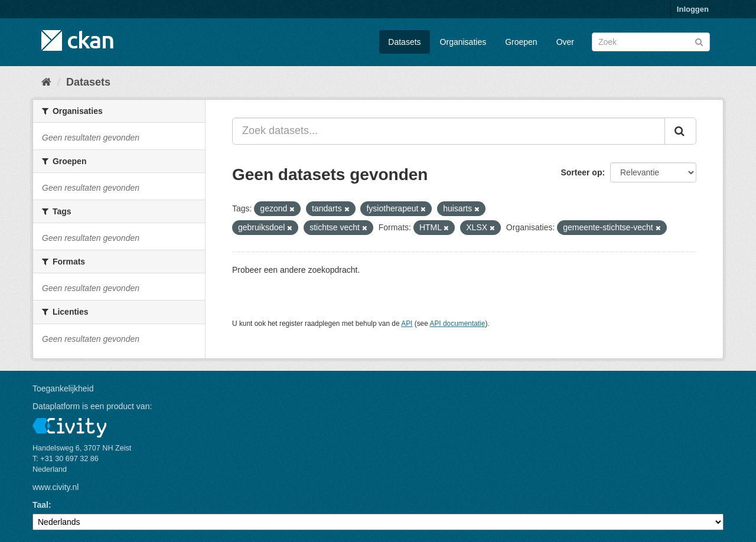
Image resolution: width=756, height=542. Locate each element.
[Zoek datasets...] (449, 131)
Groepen (521, 42)
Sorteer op (581, 172)
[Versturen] (699, 41)
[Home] (46, 82)
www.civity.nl (56, 487)
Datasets (404, 42)
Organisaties (463, 42)
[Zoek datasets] (651, 42)
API (407, 324)
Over (565, 42)
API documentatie (458, 324)
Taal (40, 505)
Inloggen (693, 9)
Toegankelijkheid (63, 388)
